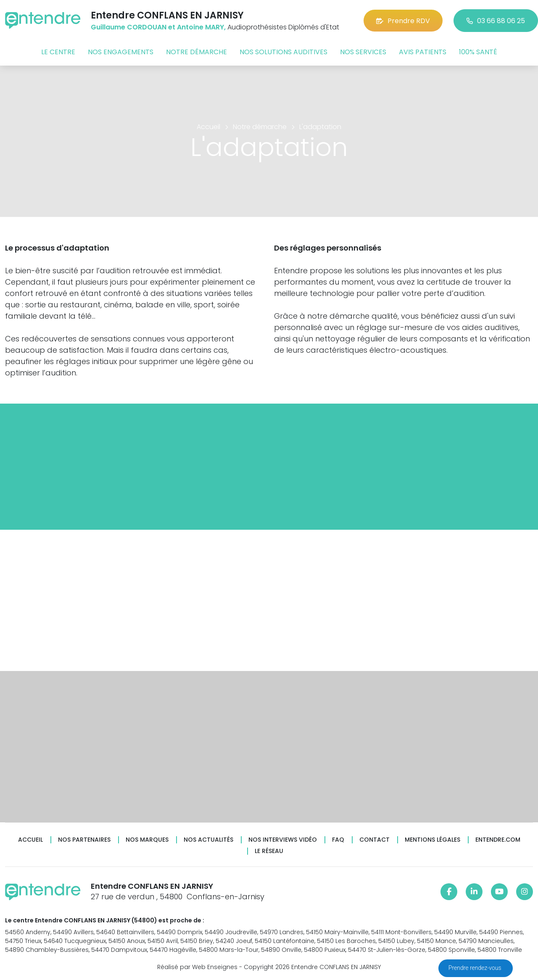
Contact (374, 840)
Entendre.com (498, 840)
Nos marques (147, 840)
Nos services (363, 52)
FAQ (338, 840)
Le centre (58, 52)
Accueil (30, 840)
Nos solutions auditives (284, 52)
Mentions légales (433, 840)
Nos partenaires (84, 840)
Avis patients (423, 52)
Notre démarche (196, 52)
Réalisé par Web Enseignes (197, 967)
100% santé (478, 52)
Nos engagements (121, 52)
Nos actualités (208, 840)
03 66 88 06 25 (496, 21)
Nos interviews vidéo (283, 840)
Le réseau (269, 851)
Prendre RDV (403, 21)
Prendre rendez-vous (476, 968)
